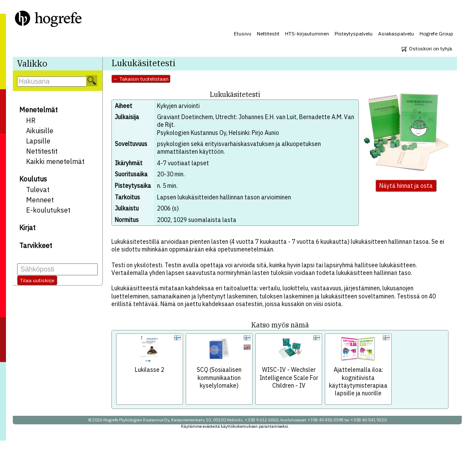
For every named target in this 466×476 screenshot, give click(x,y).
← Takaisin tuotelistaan (141, 79)
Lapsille (38, 141)
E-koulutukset (48, 210)
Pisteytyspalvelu (354, 34)
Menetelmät (38, 110)
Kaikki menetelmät (55, 161)
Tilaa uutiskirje (37, 280)
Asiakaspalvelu (396, 34)
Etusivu (243, 34)
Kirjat (27, 228)
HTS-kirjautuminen (307, 34)
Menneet (40, 200)
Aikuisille (40, 131)
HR (31, 120)
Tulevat (38, 190)
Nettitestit (268, 34)
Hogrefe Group (436, 34)
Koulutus (33, 179)
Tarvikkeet (36, 245)
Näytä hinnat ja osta (406, 186)
